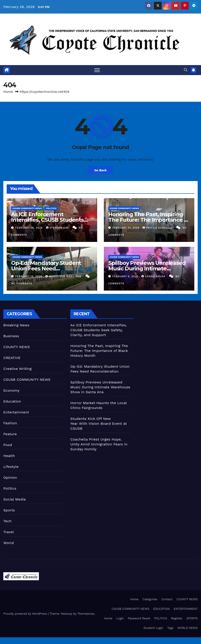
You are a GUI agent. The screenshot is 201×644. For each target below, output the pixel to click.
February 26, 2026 (30, 228)
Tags (170, 628)
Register (177, 619)
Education (12, 401)
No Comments (22, 284)
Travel (9, 532)
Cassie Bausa (154, 276)
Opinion (10, 478)
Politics (51, 208)
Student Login (153, 628)
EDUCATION (161, 609)
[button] (186, 70)
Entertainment (16, 412)
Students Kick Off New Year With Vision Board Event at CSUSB (98, 424)
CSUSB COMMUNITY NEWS (27, 208)
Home (8, 92)
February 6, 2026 (126, 276)
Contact (167, 599)
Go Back (100, 170)
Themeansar (86, 614)
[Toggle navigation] (97, 70)
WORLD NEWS (188, 628)
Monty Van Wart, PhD (64, 276)
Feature (10, 434)
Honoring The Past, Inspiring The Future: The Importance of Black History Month (149, 220)
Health (9, 456)
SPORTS (192, 619)
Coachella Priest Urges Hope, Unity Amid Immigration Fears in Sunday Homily (99, 444)
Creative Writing (17, 369)
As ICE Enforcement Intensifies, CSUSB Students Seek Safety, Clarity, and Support (98, 330)
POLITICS (161, 619)
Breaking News (16, 325)
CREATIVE (12, 358)
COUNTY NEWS (17, 347)
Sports (9, 510)
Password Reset (139, 619)
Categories (150, 599)
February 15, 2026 (29, 276)
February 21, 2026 (127, 228)
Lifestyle (11, 467)
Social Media (14, 499)
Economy (11, 390)
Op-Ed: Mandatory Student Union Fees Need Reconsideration (46, 268)
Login (120, 619)
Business (11, 336)
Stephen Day (58, 228)
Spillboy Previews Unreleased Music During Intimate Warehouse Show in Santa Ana (148, 268)
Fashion (10, 423)
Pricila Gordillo (158, 228)
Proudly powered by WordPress (26, 614)
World (9, 543)
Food (8, 445)
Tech (7, 521)
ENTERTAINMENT (186, 609)
